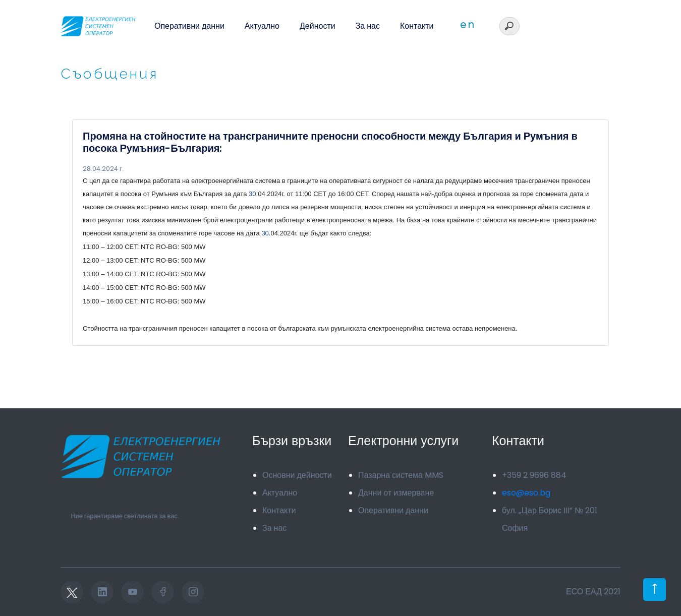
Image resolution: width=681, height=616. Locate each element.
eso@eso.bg (526, 493)
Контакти (417, 26)
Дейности (318, 26)
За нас (368, 26)
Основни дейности (297, 475)
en (468, 25)
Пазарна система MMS (401, 475)
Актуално (262, 26)
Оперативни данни (189, 26)
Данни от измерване (396, 493)
